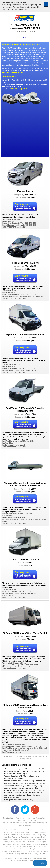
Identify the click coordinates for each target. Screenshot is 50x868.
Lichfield (44, 844)
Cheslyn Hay (18, 839)
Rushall (18, 842)
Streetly (33, 835)
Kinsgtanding (41, 835)
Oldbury (12, 842)
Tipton (35, 839)
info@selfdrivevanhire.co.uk (25, 32)
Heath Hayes (20, 849)
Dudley (44, 837)
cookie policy (23, 10)
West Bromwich (24, 835)
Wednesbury (16, 837)
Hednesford (38, 849)
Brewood (24, 851)
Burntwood (11, 849)
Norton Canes (32, 847)
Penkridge (12, 854)
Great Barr (7, 837)
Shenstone (14, 847)
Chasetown (42, 847)
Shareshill (16, 851)
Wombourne (7, 844)
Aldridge (28, 832)
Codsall (25, 842)
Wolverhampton (27, 837)
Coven (30, 851)
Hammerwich (7, 851)
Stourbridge (24, 844)
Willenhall (14, 835)
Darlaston (37, 837)
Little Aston (23, 847)
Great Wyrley (28, 839)
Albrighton (15, 844)
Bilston (6, 842)
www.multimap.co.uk (19, 89)
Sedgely (43, 842)
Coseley (38, 844)
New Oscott (27, 854)
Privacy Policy (22, 861)
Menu (25, 38)
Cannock (35, 832)
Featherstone (38, 851)
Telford (31, 844)
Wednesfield (43, 839)
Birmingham (8, 832)
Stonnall (6, 847)
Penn (38, 842)
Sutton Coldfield (19, 832)
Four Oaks (30, 849)
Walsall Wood (7, 839)
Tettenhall (31, 842)
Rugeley (20, 854)
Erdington (42, 854)
